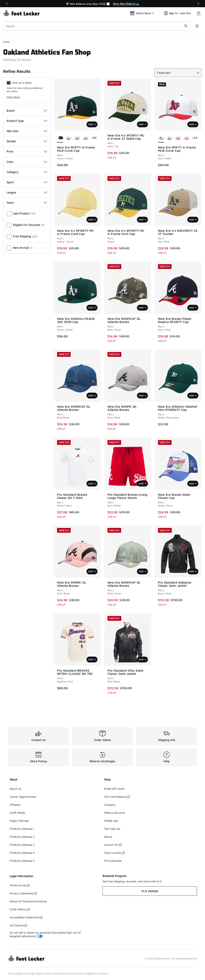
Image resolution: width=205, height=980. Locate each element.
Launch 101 (113, 845)
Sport (27, 182)
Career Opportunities (23, 797)
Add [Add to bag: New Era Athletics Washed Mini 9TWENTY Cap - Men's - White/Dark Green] (193, 395)
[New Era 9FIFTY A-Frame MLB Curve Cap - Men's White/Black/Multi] (68, 138)
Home (7, 42)
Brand (27, 111)
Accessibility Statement (26, 917)
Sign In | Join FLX (177, 13)
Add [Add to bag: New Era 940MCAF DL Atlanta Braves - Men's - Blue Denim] (92, 395)
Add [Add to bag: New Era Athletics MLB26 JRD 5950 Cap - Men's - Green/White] (92, 308)
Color (27, 162)
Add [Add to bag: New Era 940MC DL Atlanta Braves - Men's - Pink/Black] (92, 571)
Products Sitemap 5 (22, 861)
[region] (102, 4)
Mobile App (111, 821)
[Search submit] (186, 26)
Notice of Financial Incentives (28, 901)
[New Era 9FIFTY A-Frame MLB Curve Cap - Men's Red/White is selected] (161, 138)
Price (27, 151)
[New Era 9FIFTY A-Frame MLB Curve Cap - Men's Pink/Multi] (85, 138)
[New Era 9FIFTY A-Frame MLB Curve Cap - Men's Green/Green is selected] (60, 138)
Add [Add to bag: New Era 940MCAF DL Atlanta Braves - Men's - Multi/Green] (143, 571)
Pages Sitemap (19, 821)
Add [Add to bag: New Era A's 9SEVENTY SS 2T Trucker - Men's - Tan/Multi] (193, 220)
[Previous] (7, 4)
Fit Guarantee (113, 861)
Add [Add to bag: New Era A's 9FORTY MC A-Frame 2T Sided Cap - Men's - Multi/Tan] (143, 124)
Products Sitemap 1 (22, 829)
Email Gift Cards (114, 789)
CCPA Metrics (20, 909)
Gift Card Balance (117, 797)
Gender (27, 141)
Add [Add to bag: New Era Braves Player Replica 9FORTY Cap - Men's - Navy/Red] (193, 308)
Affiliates (15, 805)
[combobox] (97, 26)
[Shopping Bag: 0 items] (199, 13)
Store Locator (114, 853)
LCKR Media (17, 813)
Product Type (27, 121)
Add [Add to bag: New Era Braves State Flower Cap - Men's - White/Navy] (193, 483)
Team (27, 203)
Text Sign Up (112, 829)
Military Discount (115, 813)
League (27, 192)
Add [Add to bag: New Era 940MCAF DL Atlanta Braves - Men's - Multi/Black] (143, 308)
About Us (15, 789)
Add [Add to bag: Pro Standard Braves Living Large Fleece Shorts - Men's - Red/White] (143, 483)
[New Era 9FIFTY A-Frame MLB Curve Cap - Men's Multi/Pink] (77, 138)
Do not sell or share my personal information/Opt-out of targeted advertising (45, 934)
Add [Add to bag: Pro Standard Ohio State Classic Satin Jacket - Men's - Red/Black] (143, 659)
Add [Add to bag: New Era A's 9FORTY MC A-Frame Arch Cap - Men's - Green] (143, 220)
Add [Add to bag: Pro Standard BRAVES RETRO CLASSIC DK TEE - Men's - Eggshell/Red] (92, 659)
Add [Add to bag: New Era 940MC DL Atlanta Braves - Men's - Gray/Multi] (143, 395)
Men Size (27, 131)
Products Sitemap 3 (22, 845)
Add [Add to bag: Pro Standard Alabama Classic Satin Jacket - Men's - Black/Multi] (193, 571)
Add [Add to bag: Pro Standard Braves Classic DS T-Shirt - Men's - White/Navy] (92, 483)
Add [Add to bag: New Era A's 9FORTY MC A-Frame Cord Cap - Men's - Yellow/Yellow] (92, 220)
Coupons (110, 805)
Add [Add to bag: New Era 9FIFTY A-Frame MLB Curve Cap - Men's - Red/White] (193, 124)
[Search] (97, 26)
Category (27, 172)
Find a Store (13, 97)
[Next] (198, 4)
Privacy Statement (23, 893)
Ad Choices (18, 925)
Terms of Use (20, 885)
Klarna (108, 837)
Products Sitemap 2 (22, 837)
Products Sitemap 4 (22, 853)
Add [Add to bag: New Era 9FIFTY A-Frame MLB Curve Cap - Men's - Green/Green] (92, 124)
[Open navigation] (197, 26)
